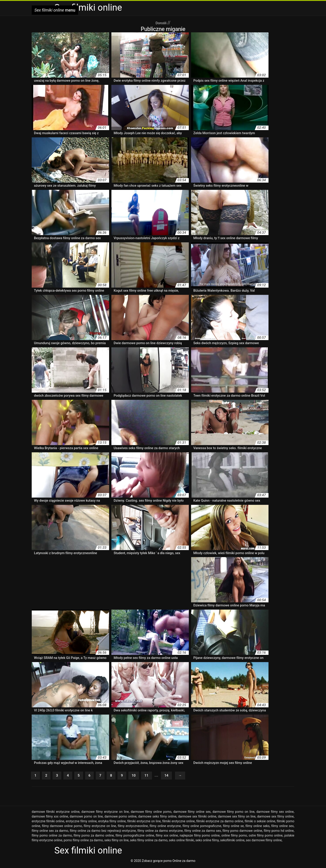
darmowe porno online (120, 818)
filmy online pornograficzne (202, 827)
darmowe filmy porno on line (234, 813)
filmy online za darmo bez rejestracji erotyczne (103, 832)
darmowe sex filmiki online (197, 818)
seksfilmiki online (232, 842)
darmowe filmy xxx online (50, 818)
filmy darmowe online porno (62, 827)
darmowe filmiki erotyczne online (56, 813)
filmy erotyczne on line (100, 827)
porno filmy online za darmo (83, 842)
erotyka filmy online (112, 823)
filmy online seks (257, 827)
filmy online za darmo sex (203, 832)
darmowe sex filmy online (275, 818)
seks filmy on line (116, 842)
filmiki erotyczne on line (144, 823)
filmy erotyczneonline (133, 827)
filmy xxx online (167, 837)
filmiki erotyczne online (179, 823)
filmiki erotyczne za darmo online (220, 823)
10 (140, 776)
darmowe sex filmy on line (237, 818)
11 (154, 776)
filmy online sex (282, 827)
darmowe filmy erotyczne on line (105, 813)
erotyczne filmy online (81, 823)
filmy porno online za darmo (52, 837)
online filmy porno (234, 837)
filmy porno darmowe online (242, 832)
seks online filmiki (181, 842)
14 (175, 776)
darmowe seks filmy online (157, 818)
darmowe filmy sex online (275, 813)
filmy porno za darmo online (94, 837)
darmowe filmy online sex (192, 813)
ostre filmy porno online (266, 837)
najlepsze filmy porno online (200, 837)
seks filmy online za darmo (149, 842)
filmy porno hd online (279, 832)
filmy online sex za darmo (50, 832)
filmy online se (233, 827)
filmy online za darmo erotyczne (160, 832)
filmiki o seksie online (260, 823)
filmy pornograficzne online (135, 837)
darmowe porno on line (86, 818)
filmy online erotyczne (165, 827)
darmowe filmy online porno (151, 813)
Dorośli (161, 23)
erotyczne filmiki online (48, 823)
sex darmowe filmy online (264, 842)
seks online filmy (207, 842)
